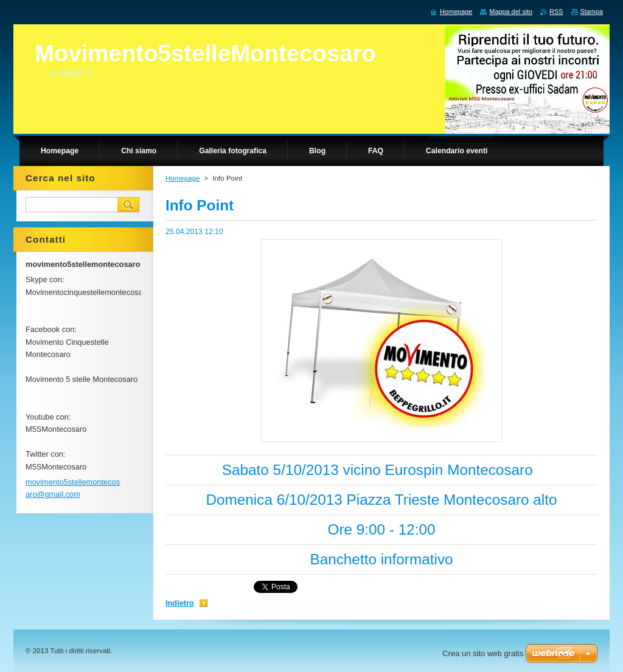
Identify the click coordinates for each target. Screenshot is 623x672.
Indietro (180, 603)
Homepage (183, 178)
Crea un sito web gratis (483, 653)
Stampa (592, 12)
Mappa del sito (511, 12)
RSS (556, 12)
